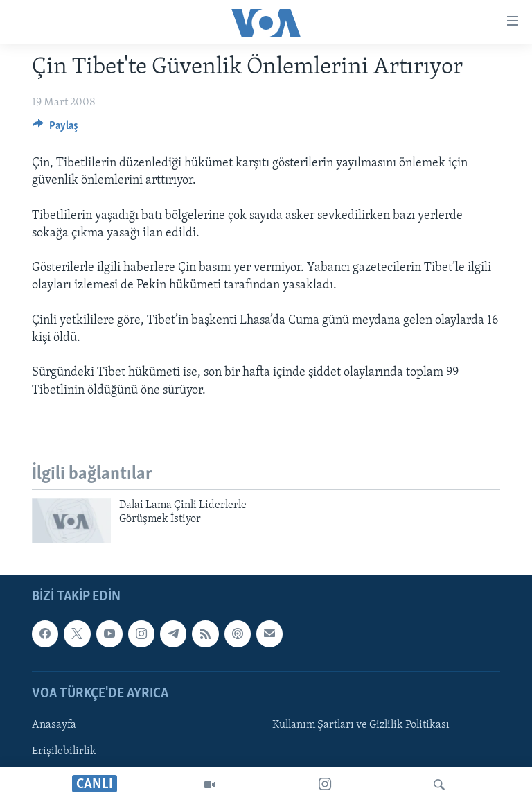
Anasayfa (54, 725)
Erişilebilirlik (64, 751)
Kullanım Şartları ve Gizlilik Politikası (361, 725)
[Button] (55, 129)
